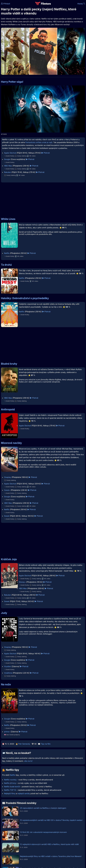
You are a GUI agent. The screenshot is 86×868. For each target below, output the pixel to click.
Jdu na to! (28, 761)
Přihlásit (6, 4)
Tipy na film (46, 744)
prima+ (7, 732)
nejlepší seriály (24, 793)
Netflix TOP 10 (10, 790)
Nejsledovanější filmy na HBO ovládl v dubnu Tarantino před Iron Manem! (51, 856)
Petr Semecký (24, 744)
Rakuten (8, 172)
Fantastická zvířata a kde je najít (39, 142)
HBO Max (8, 166)
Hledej (81, 4)
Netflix (7, 253)
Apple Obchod (10, 153)
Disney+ (22, 582)
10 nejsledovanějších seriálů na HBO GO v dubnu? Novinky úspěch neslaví (51, 820)
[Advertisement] (43, 199)
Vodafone (8, 673)
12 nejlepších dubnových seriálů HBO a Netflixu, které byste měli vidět (49, 844)
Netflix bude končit (12, 787)
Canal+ (7, 490)
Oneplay (8, 477)
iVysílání (8, 666)
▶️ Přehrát (46, 153)
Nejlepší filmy (10, 793)
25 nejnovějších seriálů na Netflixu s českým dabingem (43, 808)
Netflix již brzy (10, 783)
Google (7, 159)
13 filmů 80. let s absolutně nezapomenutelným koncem (43, 832)
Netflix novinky (10, 780)
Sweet (7, 516)
